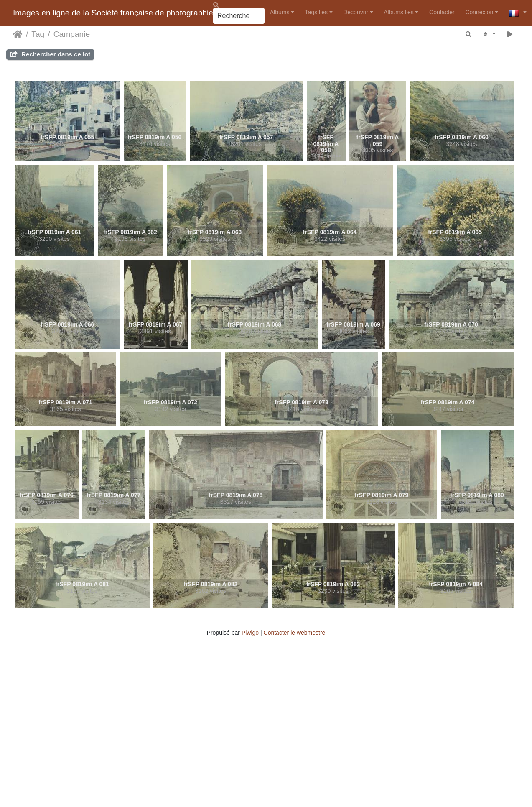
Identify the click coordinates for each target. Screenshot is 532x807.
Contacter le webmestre (295, 633)
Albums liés (399, 12)
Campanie (72, 34)
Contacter (442, 12)
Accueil (18, 34)
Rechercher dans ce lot (50, 54)
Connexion (479, 12)
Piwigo (250, 633)
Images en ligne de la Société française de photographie (113, 13)
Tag (38, 34)
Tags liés (316, 12)
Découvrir (356, 12)
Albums (280, 12)
